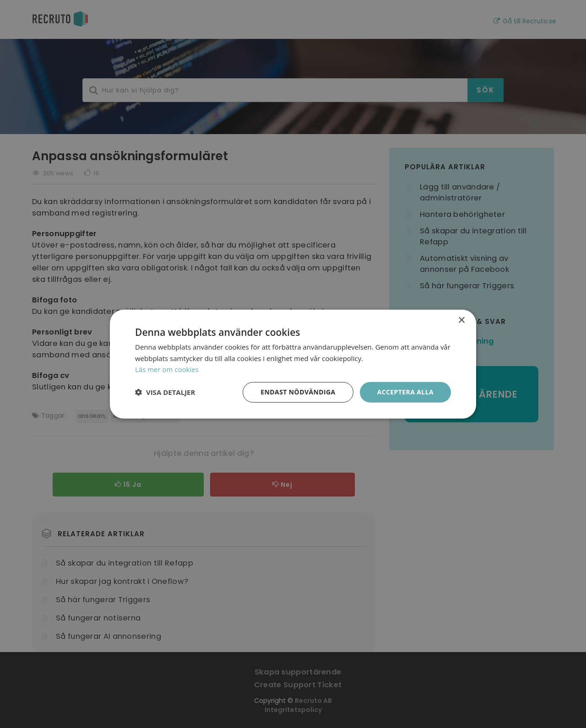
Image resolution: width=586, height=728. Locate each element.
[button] (165, 392)
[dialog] (293, 364)
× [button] (461, 320)
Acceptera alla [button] (405, 392)
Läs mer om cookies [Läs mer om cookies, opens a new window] (167, 369)
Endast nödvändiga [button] (298, 392)
